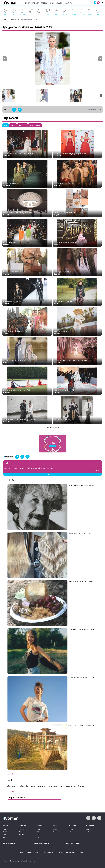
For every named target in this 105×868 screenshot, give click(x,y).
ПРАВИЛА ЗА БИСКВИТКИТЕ (48, 853)
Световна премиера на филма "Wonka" (67, 242)
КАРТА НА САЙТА (71, 853)
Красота (5, 832)
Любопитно (22, 125)
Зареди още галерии (52, 428)
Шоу (70, 832)
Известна (59, 3)
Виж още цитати (53, 474)
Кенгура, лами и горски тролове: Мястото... (82, 725)
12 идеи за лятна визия (61, 331)
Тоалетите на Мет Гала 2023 (64, 390)
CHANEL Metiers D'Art (10, 242)
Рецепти (22, 835)
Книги (87, 832)
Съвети (55, 829)
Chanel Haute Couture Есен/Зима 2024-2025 (18, 154)
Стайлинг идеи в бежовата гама (15, 272)
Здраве (4, 829)
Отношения (56, 832)
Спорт (4, 835)
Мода (6, 125)
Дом (20, 832)
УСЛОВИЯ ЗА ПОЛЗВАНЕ (32, 853)
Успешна (44, 3)
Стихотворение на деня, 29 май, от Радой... (81, 485)
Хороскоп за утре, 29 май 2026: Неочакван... (81, 677)
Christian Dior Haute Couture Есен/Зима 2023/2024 (70, 361)
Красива (27, 3)
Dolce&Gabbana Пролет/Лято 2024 (15, 301)
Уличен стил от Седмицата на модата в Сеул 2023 (21, 420)
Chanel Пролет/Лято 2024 (62, 272)
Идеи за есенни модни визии (63, 301)
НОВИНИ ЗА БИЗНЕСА (42, 843)
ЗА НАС (21, 853)
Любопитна (68, 3)
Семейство (22, 829)
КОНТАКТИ (80, 853)
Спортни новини (72, 843)
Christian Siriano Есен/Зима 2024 (64, 183)
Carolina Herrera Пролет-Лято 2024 (15, 331)
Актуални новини (9, 843)
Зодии (37, 837)
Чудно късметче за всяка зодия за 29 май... (81, 629)
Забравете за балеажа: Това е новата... (80, 533)
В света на (39, 835)
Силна (37, 832)
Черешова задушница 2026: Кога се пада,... (81, 581)
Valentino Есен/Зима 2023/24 (63, 420)
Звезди (13, 125)
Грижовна (36, 3)
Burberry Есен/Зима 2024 (12, 183)
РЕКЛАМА (61, 853)
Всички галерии (35, 125)
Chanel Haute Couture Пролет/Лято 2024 (17, 213)
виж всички (11, 774)
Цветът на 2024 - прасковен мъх (65, 213)
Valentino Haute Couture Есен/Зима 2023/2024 (19, 361)
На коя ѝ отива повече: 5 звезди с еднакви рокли (70, 154)
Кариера (38, 829)
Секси (52, 3)
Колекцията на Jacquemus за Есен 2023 (17, 390)
